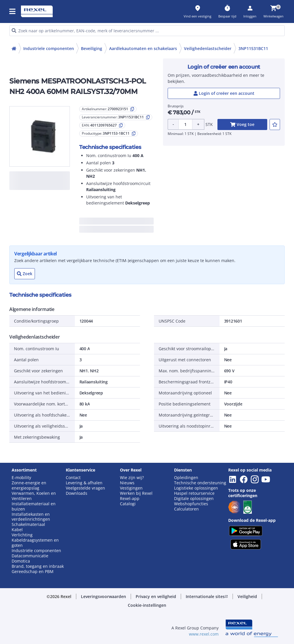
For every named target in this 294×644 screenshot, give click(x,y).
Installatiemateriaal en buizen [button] (34, 506)
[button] (13, 11)
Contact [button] (73, 478)
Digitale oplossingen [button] (194, 499)
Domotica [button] (21, 561)
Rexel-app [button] (130, 499)
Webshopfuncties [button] (191, 504)
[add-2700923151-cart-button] (242, 124)
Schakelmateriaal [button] (28, 524)
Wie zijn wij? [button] (132, 478)
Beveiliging (92, 48)
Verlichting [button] (22, 535)
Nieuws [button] (127, 483)
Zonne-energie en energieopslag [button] (29, 485)
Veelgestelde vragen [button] (85, 488)
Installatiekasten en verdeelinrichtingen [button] (31, 517)
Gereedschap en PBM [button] (33, 572)
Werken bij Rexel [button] (136, 493)
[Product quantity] (185, 124)
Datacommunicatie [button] (30, 556)
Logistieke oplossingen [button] (196, 488)
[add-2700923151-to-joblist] (275, 124)
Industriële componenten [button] (36, 551)
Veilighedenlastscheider (208, 48)
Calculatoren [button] (186, 509)
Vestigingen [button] (131, 488)
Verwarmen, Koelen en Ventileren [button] (34, 496)
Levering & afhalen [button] (84, 483)
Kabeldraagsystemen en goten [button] (35, 543)
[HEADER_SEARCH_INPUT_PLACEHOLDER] (147, 31)
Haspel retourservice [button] (194, 493)
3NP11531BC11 (253, 48)
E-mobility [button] (21, 478)
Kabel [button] (17, 530)
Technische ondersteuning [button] (200, 483)
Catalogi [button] (128, 504)
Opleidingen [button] (186, 478)
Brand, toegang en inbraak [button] (38, 566)
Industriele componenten (49, 48)
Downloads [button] (77, 493)
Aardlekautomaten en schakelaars (143, 48)
